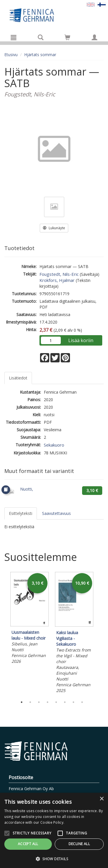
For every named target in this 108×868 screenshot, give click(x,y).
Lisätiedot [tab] (18, 378)
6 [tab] (65, 702)
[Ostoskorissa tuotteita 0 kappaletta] (67, 38)
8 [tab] (82, 702)
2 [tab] (30, 702)
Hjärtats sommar (40, 55)
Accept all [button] (28, 844)
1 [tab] (22, 702)
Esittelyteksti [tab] (21, 513)
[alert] (54, 830)
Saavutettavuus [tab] (56, 513)
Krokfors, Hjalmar (57, 280)
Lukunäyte (54, 228)
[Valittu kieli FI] (102, 4)
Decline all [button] (79, 844)
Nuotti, (27, 489)
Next (101, 633)
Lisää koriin (81, 340)
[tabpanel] (30, 619)
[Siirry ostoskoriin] (67, 37)
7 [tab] (73, 702)
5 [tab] (56, 702)
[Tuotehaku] (41, 37)
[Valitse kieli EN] (91, 4)
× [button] (102, 799)
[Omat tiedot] (94, 37)
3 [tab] (39, 702)
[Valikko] (14, 37)
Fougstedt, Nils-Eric (59, 274)
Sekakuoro (54, 445)
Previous (3, 633)
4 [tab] (48, 702)
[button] (54, 859)
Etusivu (11, 55)
